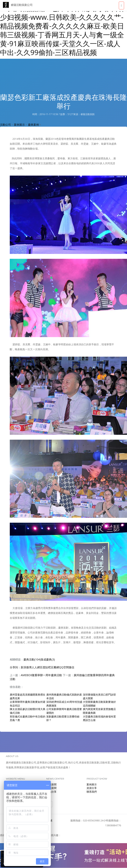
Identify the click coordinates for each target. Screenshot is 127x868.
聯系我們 (92, 792)
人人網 (36, 667)
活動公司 (5, 125)
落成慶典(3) (48, 659)
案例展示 (19, 125)
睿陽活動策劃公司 (18, 5)
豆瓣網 (55, 667)
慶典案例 (33, 125)
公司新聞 (51, 784)
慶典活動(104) (32, 659)
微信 (72, 667)
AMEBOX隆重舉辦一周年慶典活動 (41, 675)
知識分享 (51, 792)
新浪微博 (26, 667)
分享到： (15, 667)
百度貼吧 (45, 667)
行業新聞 (51, 788)
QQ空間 (64, 667)
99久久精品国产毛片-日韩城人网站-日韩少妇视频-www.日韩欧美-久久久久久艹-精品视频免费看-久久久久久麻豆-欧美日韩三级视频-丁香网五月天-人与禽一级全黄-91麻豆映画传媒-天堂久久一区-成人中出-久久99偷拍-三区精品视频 (63, 30)
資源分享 (92, 788)
